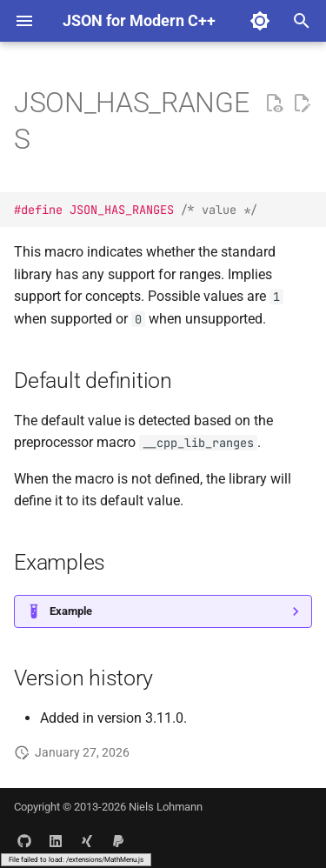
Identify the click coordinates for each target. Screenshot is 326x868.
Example (71, 611)
